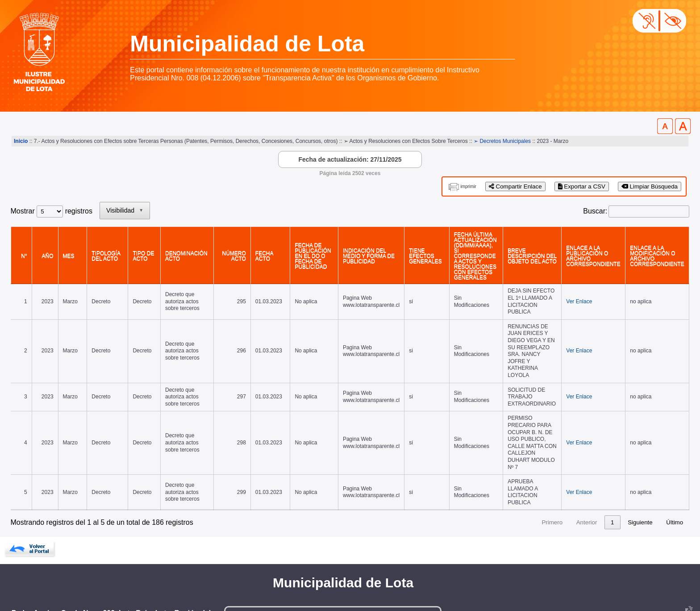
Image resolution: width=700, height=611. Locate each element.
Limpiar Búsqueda (650, 186)
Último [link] (675, 475)
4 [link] (554, 475)
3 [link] (536, 475)
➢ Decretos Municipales (502, 141)
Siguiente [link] (640, 475)
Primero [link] (443, 475)
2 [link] (519, 475)
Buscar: (595, 211)
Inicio (21, 141)
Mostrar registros (52, 211)
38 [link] (611, 475)
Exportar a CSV (582, 186)
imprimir (468, 186)
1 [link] (502, 475)
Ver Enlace (573, 293)
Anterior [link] (477, 475)
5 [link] (571, 475)
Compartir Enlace (515, 186)
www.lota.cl (29, 584)
